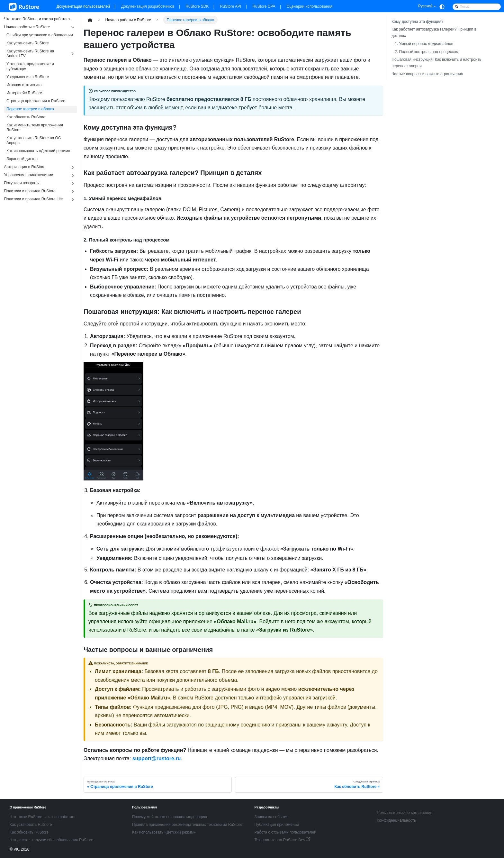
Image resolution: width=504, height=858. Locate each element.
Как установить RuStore (28, 43)
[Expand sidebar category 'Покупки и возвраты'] (73, 183)
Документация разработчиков (148, 6)
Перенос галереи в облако (30, 109)
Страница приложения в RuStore (36, 101)
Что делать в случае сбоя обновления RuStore (51, 840)
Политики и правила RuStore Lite (34, 199)
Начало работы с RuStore (27, 27)
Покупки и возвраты (22, 183)
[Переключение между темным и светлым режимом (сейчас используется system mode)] (442, 7)
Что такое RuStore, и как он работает (37, 19)
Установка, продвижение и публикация (30, 66)
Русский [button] (425, 6)
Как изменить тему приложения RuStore (35, 128)
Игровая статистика (24, 85)
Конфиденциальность (396, 820)
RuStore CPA (264, 6)
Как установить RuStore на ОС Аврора (34, 140)
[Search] (477, 7)
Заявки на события (272, 817)
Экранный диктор (22, 159)
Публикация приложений (277, 825)
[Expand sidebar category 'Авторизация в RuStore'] (73, 167)
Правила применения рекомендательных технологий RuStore (187, 825)
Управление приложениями (29, 175)
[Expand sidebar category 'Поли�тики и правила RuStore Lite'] (73, 200)
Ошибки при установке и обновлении (40, 35)
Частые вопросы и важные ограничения (427, 74)
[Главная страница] (90, 20)
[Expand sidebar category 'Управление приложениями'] (73, 175)
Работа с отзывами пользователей (285, 832)
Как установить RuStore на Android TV (30, 54)
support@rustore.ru (157, 758)
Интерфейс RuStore (24, 93)
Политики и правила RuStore (30, 191)
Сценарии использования (310, 6)
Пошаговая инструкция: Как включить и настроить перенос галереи (436, 63)
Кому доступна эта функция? (417, 22)
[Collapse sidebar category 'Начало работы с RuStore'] (73, 27)
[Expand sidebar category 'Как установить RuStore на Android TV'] (73, 54)
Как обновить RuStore (26, 117)
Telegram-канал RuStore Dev (283, 840)
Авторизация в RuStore (25, 167)
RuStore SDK (197, 6)
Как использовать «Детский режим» (38, 151)
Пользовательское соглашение (405, 813)
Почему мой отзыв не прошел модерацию (170, 817)
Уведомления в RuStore (28, 77)
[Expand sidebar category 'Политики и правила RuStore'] (73, 192)
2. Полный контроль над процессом (427, 52)
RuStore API (230, 6)
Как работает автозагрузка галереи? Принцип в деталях (434, 32)
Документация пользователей (83, 6)
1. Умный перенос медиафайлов (424, 44)
